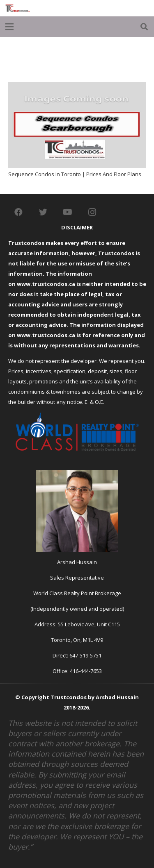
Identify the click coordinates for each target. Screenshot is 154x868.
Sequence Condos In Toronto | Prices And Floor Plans (75, 174)
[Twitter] (43, 212)
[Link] (18, 8)
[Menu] (10, 27)
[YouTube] (68, 212)
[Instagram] (92, 212)
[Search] (144, 27)
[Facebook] (18, 212)
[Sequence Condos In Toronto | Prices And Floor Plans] (77, 87)
